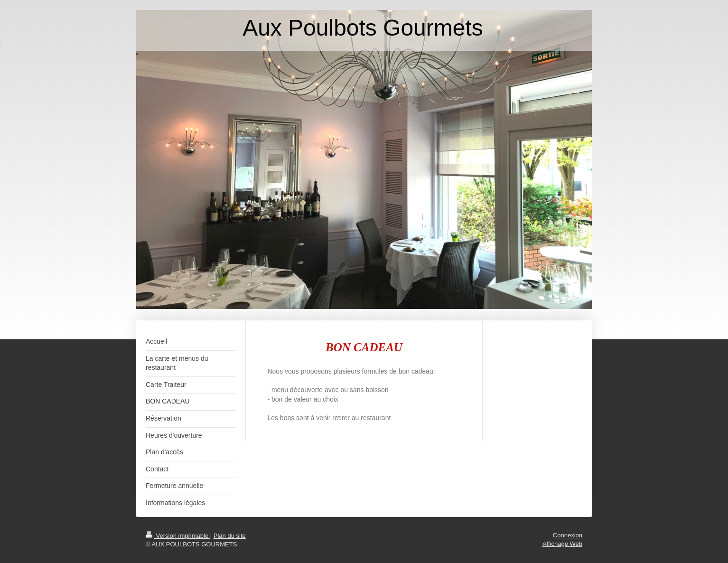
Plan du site (230, 536)
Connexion (568, 535)
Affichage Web (562, 544)
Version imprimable (178, 536)
